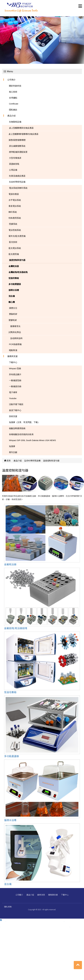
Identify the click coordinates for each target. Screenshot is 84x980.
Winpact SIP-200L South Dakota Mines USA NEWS (32, 440)
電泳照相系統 (15, 230)
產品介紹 (11, 116)
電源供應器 (14, 194)
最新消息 (41, 895)
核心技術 (13, 92)
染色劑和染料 (16, 338)
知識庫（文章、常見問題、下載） (24, 422)
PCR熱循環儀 (15, 344)
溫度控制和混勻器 (17, 260)
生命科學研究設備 (17, 182)
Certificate (14, 104)
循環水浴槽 (14, 290)
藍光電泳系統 (15, 248)
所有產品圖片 (15, 374)
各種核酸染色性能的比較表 (21, 434)
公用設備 (13, 170)
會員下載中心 (15, 410)
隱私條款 (13, 110)
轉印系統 (13, 212)
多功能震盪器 (15, 284)
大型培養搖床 (15, 158)
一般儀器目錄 (15, 386)
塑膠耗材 (13, 320)
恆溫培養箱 (14, 278)
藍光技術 (13, 242)
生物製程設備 (15, 122)
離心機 (12, 302)
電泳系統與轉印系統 (18, 188)
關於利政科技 (15, 86)
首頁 (7, 461)
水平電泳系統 (15, 200)
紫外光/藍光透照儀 (17, 236)
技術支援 (13, 416)
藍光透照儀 (14, 254)
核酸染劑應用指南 (17, 428)
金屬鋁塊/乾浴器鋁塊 (18, 272)
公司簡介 (11, 80)
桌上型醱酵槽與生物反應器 (21, 128)
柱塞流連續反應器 (17, 176)
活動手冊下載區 (16, 404)
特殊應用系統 (15, 218)
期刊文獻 (13, 452)
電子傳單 (13, 392)
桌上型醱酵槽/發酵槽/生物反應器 (23, 134)
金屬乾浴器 (14, 266)
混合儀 (12, 296)
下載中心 (13, 362)
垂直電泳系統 (15, 206)
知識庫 (12, 446)
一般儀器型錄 (15, 380)
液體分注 (13, 308)
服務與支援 (12, 356)
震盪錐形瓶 (14, 164)
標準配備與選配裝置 (18, 152)
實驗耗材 (13, 314)
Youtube (13, 398)
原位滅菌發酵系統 (17, 146)
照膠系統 (13, 224)
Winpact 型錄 (15, 368)
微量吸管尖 (15, 326)
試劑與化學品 (15, 332)
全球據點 (13, 98)
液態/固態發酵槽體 (17, 140)
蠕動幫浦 (13, 350)
